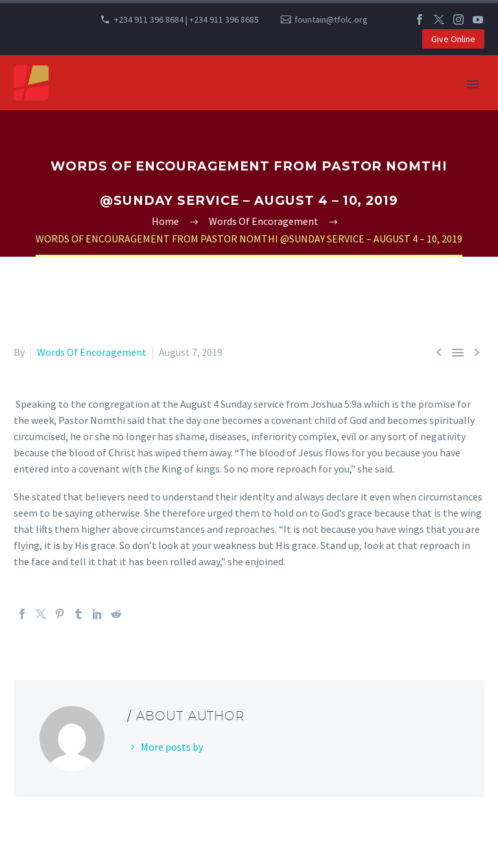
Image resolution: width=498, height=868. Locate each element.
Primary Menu (473, 84)
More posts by (172, 747)
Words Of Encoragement (92, 352)
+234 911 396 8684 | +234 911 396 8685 (186, 19)
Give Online (453, 39)
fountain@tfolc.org (331, 19)
